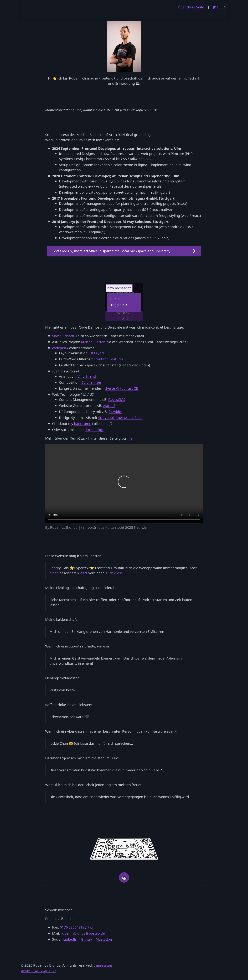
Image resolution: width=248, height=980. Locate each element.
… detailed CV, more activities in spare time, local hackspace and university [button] (110, 251)
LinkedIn (70, 939)
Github (86, 939)
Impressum (103, 965)
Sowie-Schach (63, 336)
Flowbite (115, 412)
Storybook (106, 418)
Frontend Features (109, 359)
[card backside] (124, 849)
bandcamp (83, 424)
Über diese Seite (191, 7)
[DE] (216, 7)
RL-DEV (21, 7)
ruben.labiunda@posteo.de (83, 933)
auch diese (114, 573)
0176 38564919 (72, 927)
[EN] (224, 7)
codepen (59, 348)
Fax (90, 927)
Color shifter (91, 382)
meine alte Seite (130, 418)
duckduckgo (94, 430)
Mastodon (104, 939)
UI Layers (97, 353)
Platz (84, 573)
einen (54, 573)
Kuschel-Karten (93, 342)
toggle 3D (119, 305)
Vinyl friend (87, 376)
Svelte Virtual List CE (122, 388)
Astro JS (109, 406)
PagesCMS (117, 400)
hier (131, 438)
